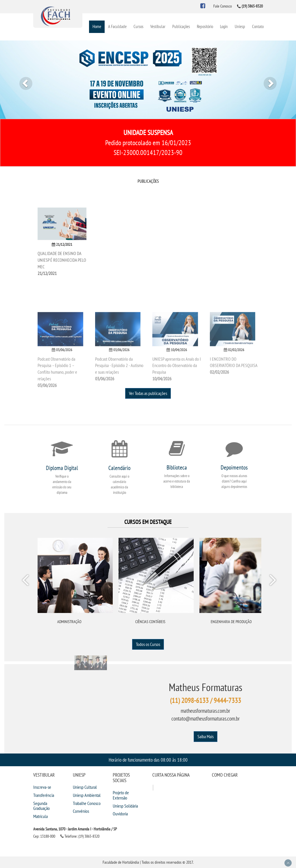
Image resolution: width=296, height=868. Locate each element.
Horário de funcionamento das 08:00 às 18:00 (148, 760)
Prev (26, 581)
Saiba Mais (206, 736)
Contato (258, 26)
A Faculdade (117, 26)
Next (273, 581)
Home (97, 26)
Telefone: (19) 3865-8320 (80, 836)
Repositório (205, 26)
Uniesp (240, 26)
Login (224, 26)
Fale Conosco (223, 6)
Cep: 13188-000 (44, 836)
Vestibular (158, 26)
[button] (22, 80)
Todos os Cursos (148, 644)
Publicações (181, 26)
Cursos (138, 26)
